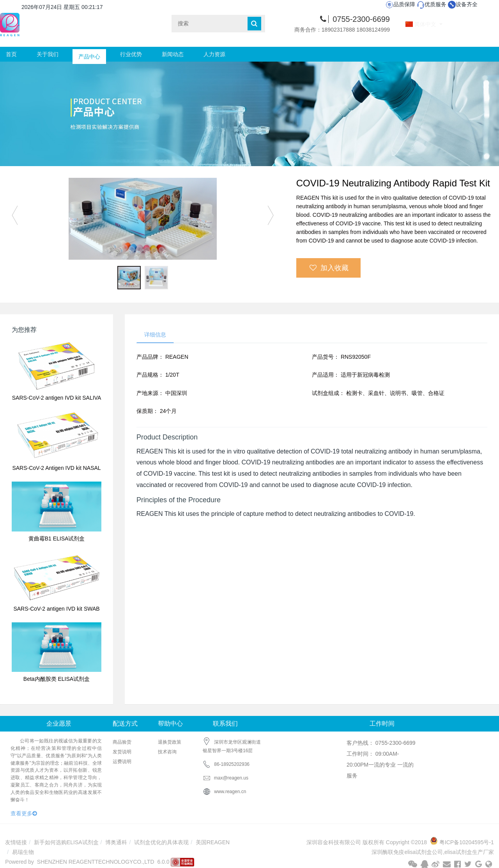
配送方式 (125, 724)
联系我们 (225, 724)
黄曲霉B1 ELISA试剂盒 (57, 539)
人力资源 (214, 54)
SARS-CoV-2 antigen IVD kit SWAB (56, 609)
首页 (11, 54)
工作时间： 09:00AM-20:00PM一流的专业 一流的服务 (380, 765)
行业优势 (131, 54)
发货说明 (122, 752)
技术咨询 (167, 752)
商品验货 (122, 742)
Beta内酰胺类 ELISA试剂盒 (57, 679)
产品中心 (89, 54)
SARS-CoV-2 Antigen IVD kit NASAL (56, 468)
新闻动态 (173, 54)
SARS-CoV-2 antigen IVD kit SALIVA (57, 398)
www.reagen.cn (230, 792)
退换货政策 (170, 742)
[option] (142, 219)
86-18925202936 (232, 764)
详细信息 (156, 335)
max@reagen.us (226, 778)
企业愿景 (59, 724)
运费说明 (122, 762)
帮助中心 (170, 724)
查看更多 (24, 813)
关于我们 (48, 54)
